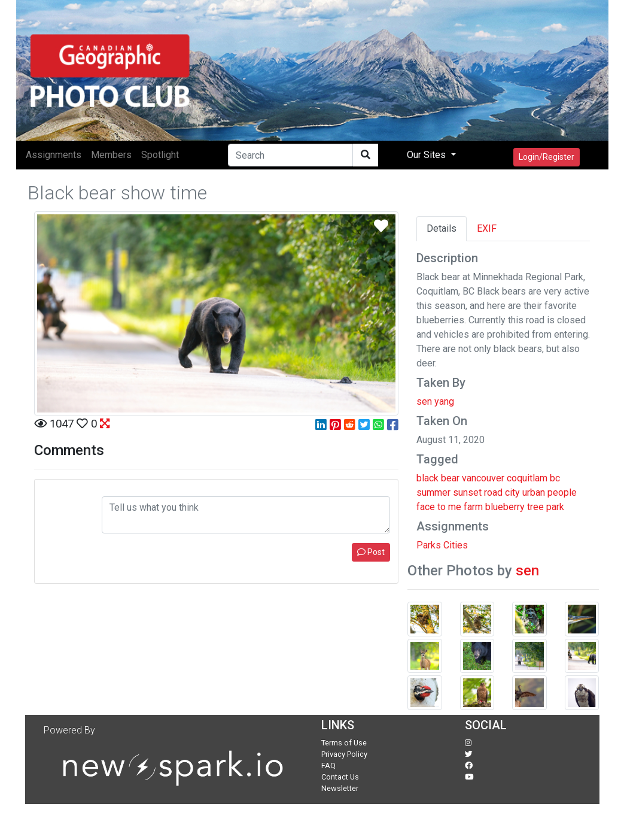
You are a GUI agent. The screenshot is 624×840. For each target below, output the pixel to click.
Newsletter (340, 788)
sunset (467, 492)
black (427, 478)
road (493, 492)
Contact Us (340, 777)
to (442, 507)
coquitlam (527, 478)
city (512, 492)
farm (473, 507)
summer (433, 492)
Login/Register (547, 157)
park (555, 507)
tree (535, 507)
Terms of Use (344, 743)
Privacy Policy (344, 754)
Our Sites (427, 155)
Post (371, 552)
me (455, 507)
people (562, 492)
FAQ (328, 765)
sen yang (435, 401)
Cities (456, 545)
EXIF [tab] (487, 228)
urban (534, 492)
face (426, 507)
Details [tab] (442, 228)
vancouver (483, 478)
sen (527, 571)
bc (555, 478)
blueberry (505, 507)
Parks (429, 545)
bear (450, 478)
